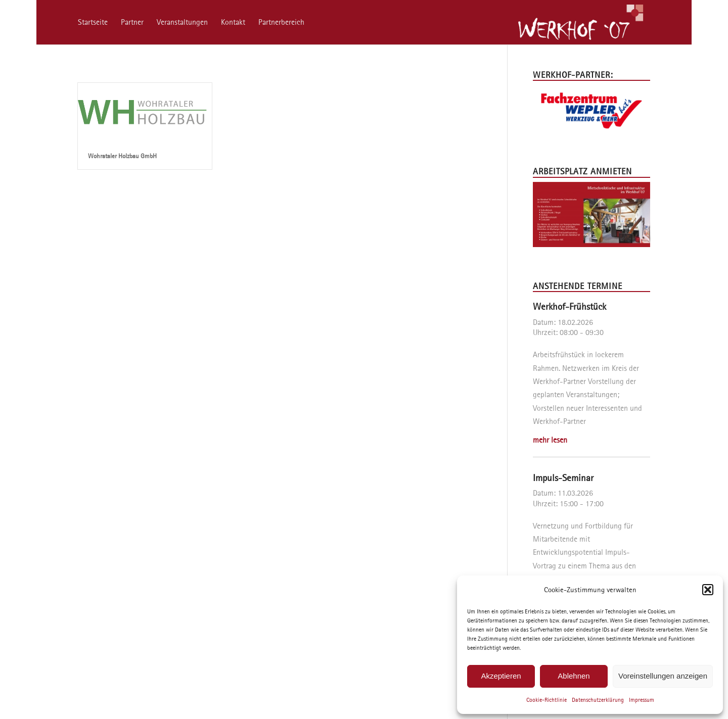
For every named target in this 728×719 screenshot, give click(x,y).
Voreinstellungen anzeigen (663, 676)
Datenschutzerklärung (598, 700)
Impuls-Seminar (563, 478)
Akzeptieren (501, 676)
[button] (708, 590)
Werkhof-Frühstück (570, 306)
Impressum (642, 700)
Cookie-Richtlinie (547, 700)
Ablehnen (574, 676)
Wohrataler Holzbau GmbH (122, 156)
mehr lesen (550, 440)
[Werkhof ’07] (580, 22)
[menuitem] (93, 22)
